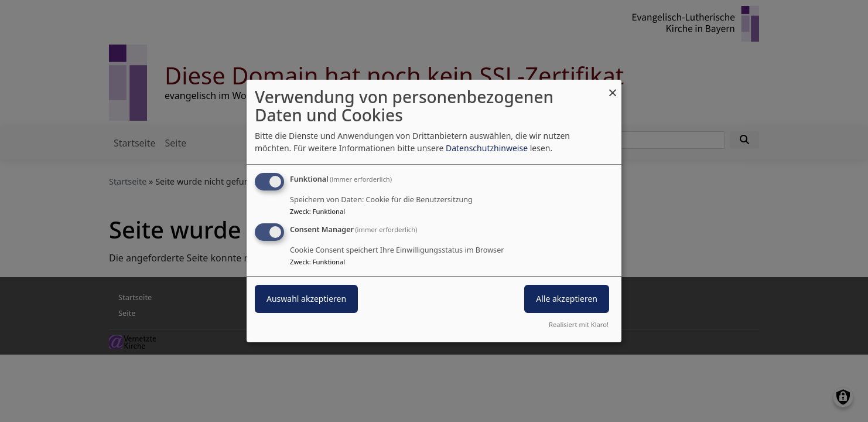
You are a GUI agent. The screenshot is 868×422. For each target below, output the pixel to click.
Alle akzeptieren (567, 299)
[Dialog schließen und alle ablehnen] (613, 87)
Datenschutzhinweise (487, 148)
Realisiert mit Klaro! (579, 324)
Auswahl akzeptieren (306, 299)
